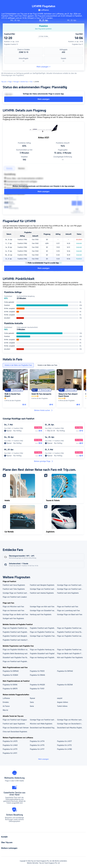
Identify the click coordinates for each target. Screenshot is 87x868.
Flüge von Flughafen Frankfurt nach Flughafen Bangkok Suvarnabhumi (43, 632)
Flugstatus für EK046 (10, 685)
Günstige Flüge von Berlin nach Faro (15, 615)
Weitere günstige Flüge (44, 461)
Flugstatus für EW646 (37, 675)
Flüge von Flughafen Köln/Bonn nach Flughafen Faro (16, 650)
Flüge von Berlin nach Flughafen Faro (70, 654)
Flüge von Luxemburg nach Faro (68, 611)
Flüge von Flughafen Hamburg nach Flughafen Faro (43, 650)
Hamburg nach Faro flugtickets (41, 615)
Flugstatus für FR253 (37, 671)
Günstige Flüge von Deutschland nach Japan (71, 724)
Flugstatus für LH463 (10, 745)
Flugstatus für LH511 (10, 753)
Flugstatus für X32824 (10, 675)
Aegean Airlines (63, 702)
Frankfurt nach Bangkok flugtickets (42, 585)
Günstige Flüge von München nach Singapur (71, 720)
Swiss (32, 702)
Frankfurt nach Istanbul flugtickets (42, 593)
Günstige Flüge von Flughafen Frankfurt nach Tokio (43, 636)
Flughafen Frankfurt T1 (11, 44)
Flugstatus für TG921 (37, 689)
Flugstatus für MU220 (37, 685)
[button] (65, 4)
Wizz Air (5, 710)
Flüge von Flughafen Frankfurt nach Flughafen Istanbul (71, 628)
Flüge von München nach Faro (13, 607)
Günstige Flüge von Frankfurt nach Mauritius (43, 720)
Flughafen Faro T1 (77, 44)
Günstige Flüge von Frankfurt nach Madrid (43, 589)
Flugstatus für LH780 (64, 749)
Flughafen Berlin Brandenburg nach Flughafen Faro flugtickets (16, 654)
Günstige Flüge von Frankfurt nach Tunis (71, 589)
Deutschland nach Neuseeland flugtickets (43, 728)
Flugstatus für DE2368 (65, 685)
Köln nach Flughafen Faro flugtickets (70, 658)
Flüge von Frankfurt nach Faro (68, 607)
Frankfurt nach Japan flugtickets (14, 724)
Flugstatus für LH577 (64, 741)
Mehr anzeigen (44, 67)
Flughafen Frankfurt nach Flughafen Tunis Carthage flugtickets (43, 628)
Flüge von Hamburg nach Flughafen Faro (43, 658)
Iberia (32, 706)
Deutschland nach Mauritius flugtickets (71, 728)
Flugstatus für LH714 (37, 741)
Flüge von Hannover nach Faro (13, 611)
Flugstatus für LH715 (37, 745)
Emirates (6, 702)
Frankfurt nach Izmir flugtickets (68, 593)
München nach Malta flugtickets (41, 724)
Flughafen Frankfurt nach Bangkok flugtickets (16, 636)
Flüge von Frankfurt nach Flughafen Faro (16, 661)
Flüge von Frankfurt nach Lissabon (15, 597)
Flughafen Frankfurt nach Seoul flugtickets (71, 632)
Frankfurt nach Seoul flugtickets (14, 585)
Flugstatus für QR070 (10, 689)
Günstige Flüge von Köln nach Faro (42, 607)
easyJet (60, 698)
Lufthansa (6, 698)
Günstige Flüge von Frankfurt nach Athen (71, 585)
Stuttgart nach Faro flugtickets (13, 618)
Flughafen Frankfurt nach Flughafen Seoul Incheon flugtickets (16, 632)
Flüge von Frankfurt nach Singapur (15, 720)
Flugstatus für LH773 (10, 749)
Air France (6, 706)
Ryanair (32, 698)
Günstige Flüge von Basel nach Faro (70, 615)
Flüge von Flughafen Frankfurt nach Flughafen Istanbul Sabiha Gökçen (16, 628)
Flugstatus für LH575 (10, 741)
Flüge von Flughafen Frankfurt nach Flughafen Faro (71, 650)
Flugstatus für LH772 (64, 745)
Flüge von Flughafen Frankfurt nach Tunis (71, 636)
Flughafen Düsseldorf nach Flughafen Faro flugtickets (43, 654)
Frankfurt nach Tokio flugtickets (14, 589)
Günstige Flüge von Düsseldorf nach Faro (43, 611)
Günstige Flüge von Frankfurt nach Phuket (16, 593)
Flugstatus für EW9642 (11, 671)
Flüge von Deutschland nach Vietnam (16, 728)
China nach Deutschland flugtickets (15, 732)
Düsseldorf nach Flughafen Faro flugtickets (16, 658)
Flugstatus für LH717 (37, 749)
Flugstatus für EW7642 (65, 671)
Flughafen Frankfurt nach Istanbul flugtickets (16, 640)
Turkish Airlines (62, 706)
